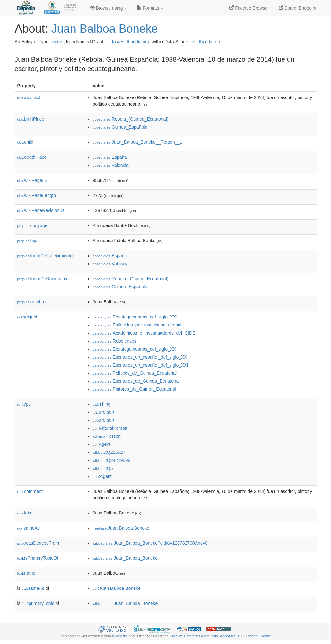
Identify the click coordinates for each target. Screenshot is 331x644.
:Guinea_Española (120, 127)
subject (27, 317)
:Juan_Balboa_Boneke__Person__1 (138, 142)
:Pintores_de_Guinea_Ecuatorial (135, 389)
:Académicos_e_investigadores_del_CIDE (144, 333)
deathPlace (32, 157)
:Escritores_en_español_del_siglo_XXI (141, 365)
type (24, 404)
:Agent (102, 444)
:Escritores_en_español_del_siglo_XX (140, 357)
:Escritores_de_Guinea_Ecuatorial (136, 381)
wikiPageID (32, 180)
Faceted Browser (249, 8)
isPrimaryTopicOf (38, 558)
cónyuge (32, 225)
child (26, 142)
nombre (32, 302)
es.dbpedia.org (207, 42)
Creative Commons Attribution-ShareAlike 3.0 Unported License (220, 636)
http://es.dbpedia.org (129, 42)
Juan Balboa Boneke (105, 29)
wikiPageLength (37, 195)
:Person (104, 412)
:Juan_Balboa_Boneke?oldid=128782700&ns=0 (150, 543)
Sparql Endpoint (298, 8)
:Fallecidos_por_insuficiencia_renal (137, 325)
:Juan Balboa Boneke (121, 528)
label (26, 513)
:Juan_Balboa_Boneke (125, 558)
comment (30, 491)
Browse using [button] (109, 8)
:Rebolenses (115, 341)
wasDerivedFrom (38, 543)
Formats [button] (150, 8)
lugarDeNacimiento (43, 279)
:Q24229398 (112, 460)
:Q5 (103, 468)
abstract (29, 97)
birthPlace (31, 119)
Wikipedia (120, 636)
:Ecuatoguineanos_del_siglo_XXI (135, 317)
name (26, 573)
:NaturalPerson (110, 428)
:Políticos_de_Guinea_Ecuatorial (135, 373)
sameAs (29, 528)
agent (58, 42)
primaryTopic (38, 603)
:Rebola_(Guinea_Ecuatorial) (131, 119)
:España (110, 157)
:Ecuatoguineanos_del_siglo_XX (135, 349)
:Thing (102, 404)
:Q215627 (109, 452)
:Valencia (111, 165)
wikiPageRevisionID (41, 210)
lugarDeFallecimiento (45, 256)
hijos (29, 241)
